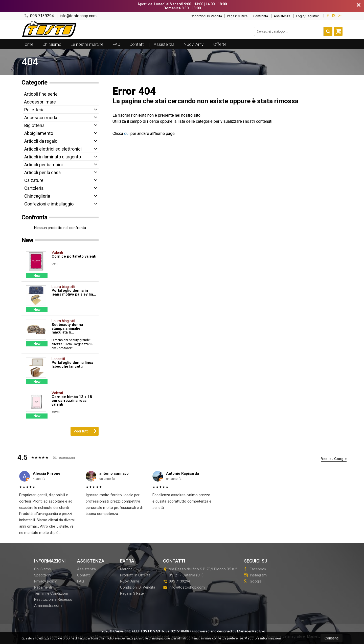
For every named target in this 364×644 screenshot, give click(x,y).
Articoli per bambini (43, 165)
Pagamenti (43, 587)
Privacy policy (45, 581)
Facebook (255, 569)
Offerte (220, 44)
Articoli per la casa (42, 172)
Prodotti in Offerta (135, 575)
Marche (126, 569)
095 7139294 (39, 16)
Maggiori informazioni (263, 638)
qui (127, 133)
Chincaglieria (37, 196)
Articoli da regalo (41, 141)
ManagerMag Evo (251, 631)
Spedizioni (43, 575)
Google (253, 581)
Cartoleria (34, 188)
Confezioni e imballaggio (49, 204)
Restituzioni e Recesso (53, 599)
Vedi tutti (85, 431)
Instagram (255, 575)
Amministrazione (48, 606)
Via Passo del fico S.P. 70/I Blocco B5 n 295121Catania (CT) (200, 572)
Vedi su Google (334, 459)
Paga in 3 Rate (237, 16)
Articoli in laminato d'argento (53, 157)
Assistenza (282, 16)
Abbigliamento (39, 133)
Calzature (34, 180)
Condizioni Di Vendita (206, 16)
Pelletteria (34, 110)
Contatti (137, 44)
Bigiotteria (34, 125)
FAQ (116, 44)
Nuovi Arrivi (194, 44)
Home (27, 44)
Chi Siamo (52, 44)
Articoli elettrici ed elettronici (53, 149)
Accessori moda (41, 118)
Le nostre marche (87, 44)
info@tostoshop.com (78, 16)
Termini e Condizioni (51, 593)
